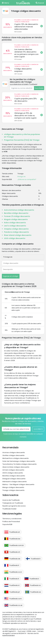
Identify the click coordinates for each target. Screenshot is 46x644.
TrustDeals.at (14, 532)
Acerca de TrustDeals (11, 500)
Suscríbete (39, 88)
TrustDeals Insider (10, 509)
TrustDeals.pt (14, 592)
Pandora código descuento (16, 232)
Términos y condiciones (12, 519)
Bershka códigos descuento (14, 476)
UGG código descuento (15, 238)
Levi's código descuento (15, 226)
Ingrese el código (11, 276)
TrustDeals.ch (15, 552)
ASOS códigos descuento (13, 473)
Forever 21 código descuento (17, 216)
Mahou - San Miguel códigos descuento (18, 484)
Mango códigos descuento (13, 487)
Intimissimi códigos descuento (15, 482)
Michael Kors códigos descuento (16, 458)
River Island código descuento (18, 235)
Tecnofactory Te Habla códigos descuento (20, 464)
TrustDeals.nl (14, 585)
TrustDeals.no (35, 585)
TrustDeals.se (36, 592)
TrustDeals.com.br (17, 545)
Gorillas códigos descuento (13, 455)
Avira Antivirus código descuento (19, 210)
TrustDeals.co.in (16, 572)
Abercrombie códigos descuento (16, 467)
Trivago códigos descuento (13, 490)
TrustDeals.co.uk (16, 605)
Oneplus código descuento (16, 229)
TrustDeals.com (16, 599)
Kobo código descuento (15, 223)
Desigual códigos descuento (14, 479)
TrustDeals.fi (36, 559)
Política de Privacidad (11, 522)
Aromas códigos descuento (14, 452)
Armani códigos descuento (13, 470)
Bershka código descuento (16, 213)
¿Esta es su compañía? (27, 179)
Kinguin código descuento (16, 219)
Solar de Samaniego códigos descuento (19, 461)
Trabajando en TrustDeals (13, 503)
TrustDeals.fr (14, 565)
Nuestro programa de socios (14, 506)
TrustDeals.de (15, 559)
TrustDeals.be (15, 539)
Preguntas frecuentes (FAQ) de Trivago (22, 140)
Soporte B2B (7, 524)
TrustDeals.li (34, 579)
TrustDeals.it (14, 579)
